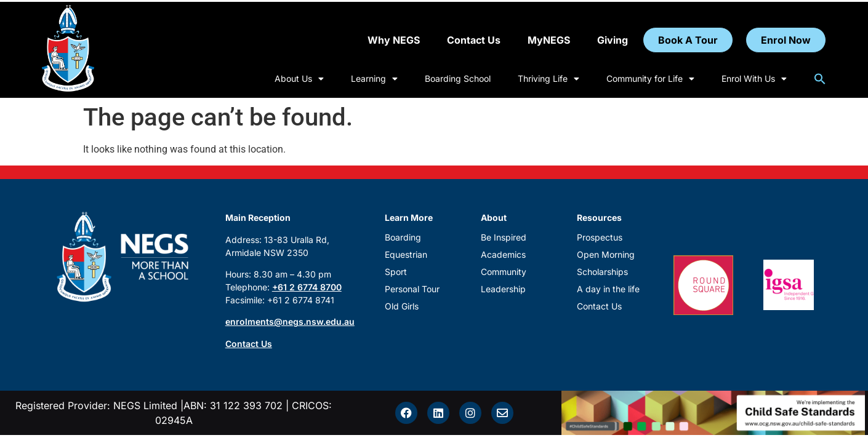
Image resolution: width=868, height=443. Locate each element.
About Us (299, 79)
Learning (374, 79)
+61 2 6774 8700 (307, 287)
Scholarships (602, 272)
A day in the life (608, 289)
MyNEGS (549, 40)
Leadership (503, 289)
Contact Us (474, 40)
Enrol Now (786, 40)
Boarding (403, 237)
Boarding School (458, 78)
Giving (613, 40)
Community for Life (650, 79)
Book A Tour (688, 40)
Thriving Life (549, 79)
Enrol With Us (754, 79)
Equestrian (406, 254)
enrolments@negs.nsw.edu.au (290, 321)
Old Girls (402, 306)
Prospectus (600, 237)
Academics (503, 254)
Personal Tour (412, 289)
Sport (396, 272)
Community (504, 272)
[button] (820, 79)
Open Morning (606, 254)
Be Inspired (504, 237)
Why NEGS (394, 40)
